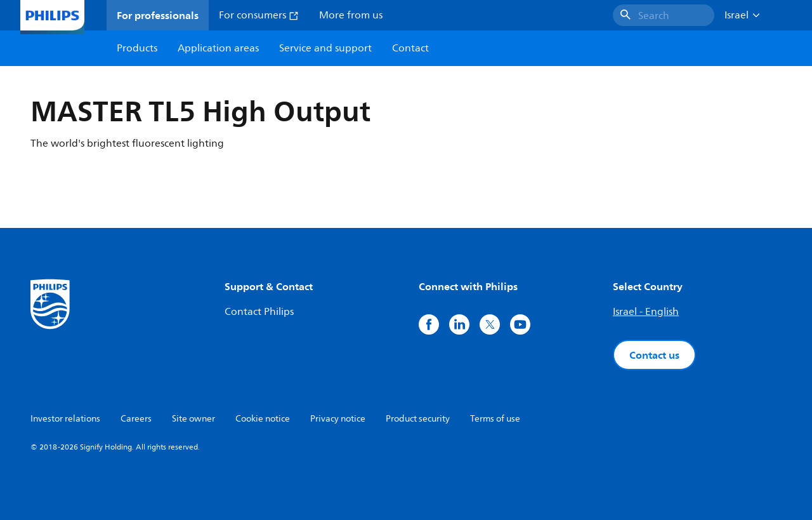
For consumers (259, 15)
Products (137, 48)
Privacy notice (338, 419)
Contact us (654, 355)
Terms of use (495, 419)
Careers (136, 419)
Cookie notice (263, 419)
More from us (351, 15)
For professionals (158, 15)
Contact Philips (259, 312)
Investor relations (65, 419)
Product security (418, 419)
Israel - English (646, 312)
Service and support (325, 48)
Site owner (193, 419)
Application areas (218, 48)
